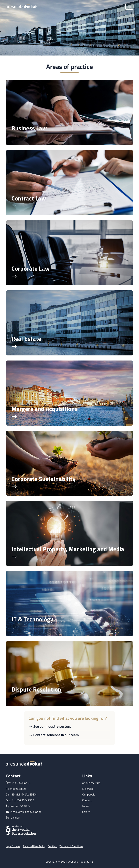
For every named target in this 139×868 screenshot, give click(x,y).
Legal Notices (13, 846)
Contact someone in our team (56, 735)
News (86, 806)
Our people (89, 794)
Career (86, 812)
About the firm (91, 783)
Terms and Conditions (71, 846)
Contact (87, 800)
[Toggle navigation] (129, 6)
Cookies (52, 846)
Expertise (88, 789)
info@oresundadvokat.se (26, 812)
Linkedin (15, 818)
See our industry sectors (52, 726)
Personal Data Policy (34, 846)
